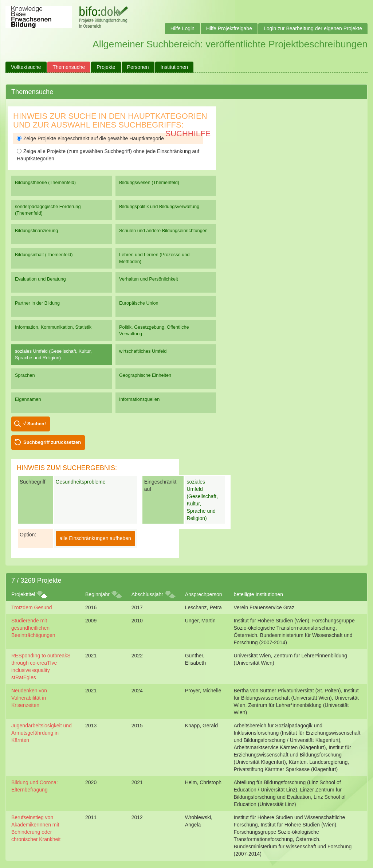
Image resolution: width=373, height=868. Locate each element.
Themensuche (69, 67)
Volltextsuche (26, 67)
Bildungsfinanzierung (36, 230)
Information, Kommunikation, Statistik (53, 327)
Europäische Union (139, 303)
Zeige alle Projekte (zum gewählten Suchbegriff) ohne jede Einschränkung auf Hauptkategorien (108, 155)
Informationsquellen (139, 399)
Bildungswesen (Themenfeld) (149, 182)
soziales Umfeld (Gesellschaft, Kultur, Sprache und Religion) (53, 354)
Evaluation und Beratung (40, 279)
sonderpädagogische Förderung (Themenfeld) (48, 210)
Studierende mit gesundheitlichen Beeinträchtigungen (33, 628)
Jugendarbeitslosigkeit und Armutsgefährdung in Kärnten (42, 733)
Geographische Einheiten (145, 375)
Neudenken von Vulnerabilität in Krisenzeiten (29, 698)
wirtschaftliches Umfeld (143, 351)
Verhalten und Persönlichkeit (148, 279)
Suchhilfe (188, 134)
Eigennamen (28, 399)
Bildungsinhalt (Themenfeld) (44, 255)
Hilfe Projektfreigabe (229, 28)
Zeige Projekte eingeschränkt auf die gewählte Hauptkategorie (90, 138)
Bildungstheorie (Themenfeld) (45, 182)
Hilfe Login (182, 28)
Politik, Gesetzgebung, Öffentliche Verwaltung (154, 330)
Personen (138, 67)
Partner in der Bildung (37, 303)
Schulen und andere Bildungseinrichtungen (163, 230)
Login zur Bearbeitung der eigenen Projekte (313, 28)
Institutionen (174, 67)
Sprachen (25, 375)
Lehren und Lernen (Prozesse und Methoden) (154, 258)
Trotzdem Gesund (32, 607)
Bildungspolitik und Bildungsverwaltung (159, 206)
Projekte (106, 67)
